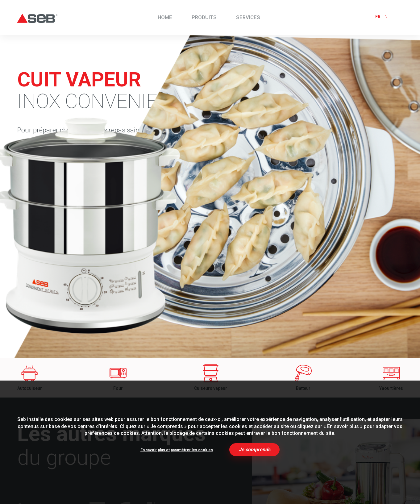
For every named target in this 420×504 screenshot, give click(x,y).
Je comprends (254, 450)
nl (387, 17)
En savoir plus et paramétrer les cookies (177, 450)
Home (165, 17)
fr (378, 17)
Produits (204, 17)
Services (248, 17)
